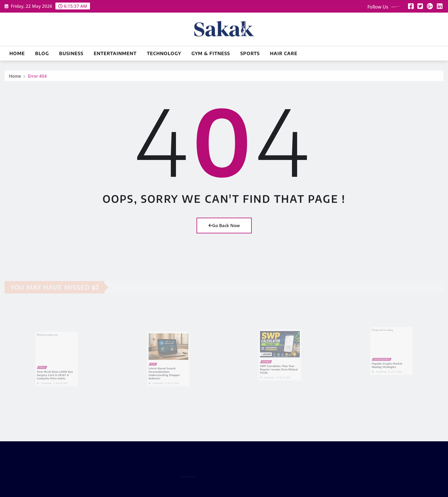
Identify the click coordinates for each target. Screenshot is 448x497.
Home (17, 53)
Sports (250, 53)
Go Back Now (224, 225)
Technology (164, 53)
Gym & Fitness (211, 53)
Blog (42, 53)
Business (71, 53)
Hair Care (284, 53)
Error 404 (37, 77)
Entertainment (115, 53)
